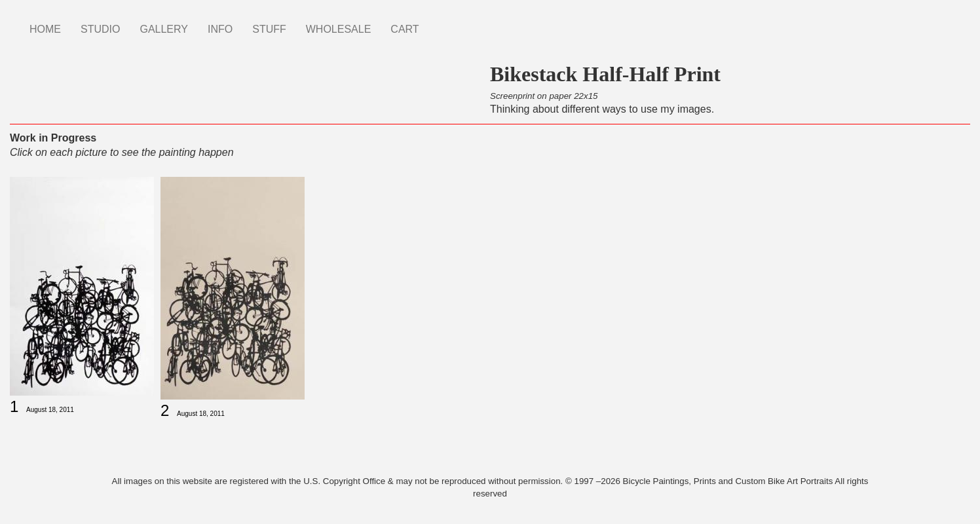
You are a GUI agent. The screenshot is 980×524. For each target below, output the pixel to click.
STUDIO (100, 29)
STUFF (269, 29)
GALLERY (164, 29)
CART (405, 29)
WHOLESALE (339, 29)
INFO (220, 29)
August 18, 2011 (50, 410)
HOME (45, 29)
